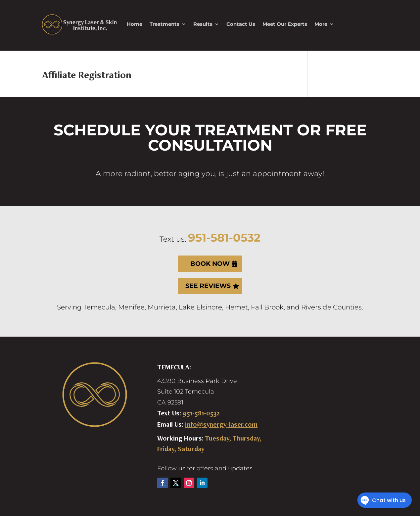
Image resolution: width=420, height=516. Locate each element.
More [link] (321, 24)
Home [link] (135, 24)
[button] (163, 483)
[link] (79, 24)
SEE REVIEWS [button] (208, 286)
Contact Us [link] (241, 24)
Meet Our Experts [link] (285, 24)
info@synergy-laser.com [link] (221, 424)
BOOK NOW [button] (210, 264)
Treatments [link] (164, 24)
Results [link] (203, 24)
